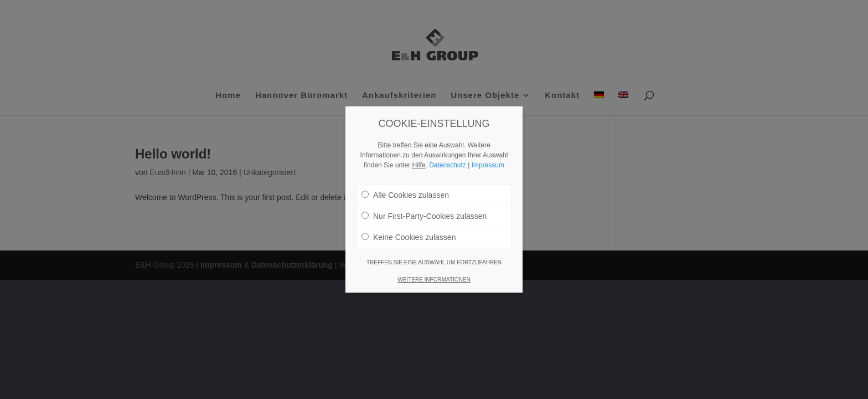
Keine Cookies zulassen (409, 237)
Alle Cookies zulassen (405, 195)
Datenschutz (448, 165)
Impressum (488, 165)
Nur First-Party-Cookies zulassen (424, 216)
